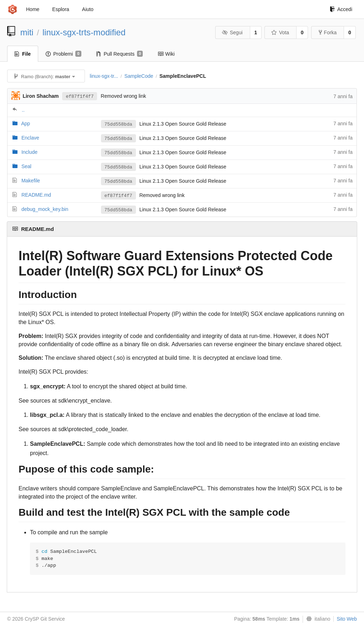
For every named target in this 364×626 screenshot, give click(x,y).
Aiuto (88, 9)
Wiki (166, 54)
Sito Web (347, 619)
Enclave (30, 138)
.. (23, 110)
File (23, 54)
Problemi (63, 54)
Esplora (60, 9)
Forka (328, 32)
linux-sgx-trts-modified (84, 32)
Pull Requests (120, 54)
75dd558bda (118, 124)
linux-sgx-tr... (104, 76)
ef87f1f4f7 (80, 97)
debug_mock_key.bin (45, 209)
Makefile (31, 181)
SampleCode (139, 76)
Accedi (341, 9)
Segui (232, 32)
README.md (36, 195)
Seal (26, 166)
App (26, 123)
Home (33, 9)
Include (29, 152)
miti (27, 32)
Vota (280, 32)
